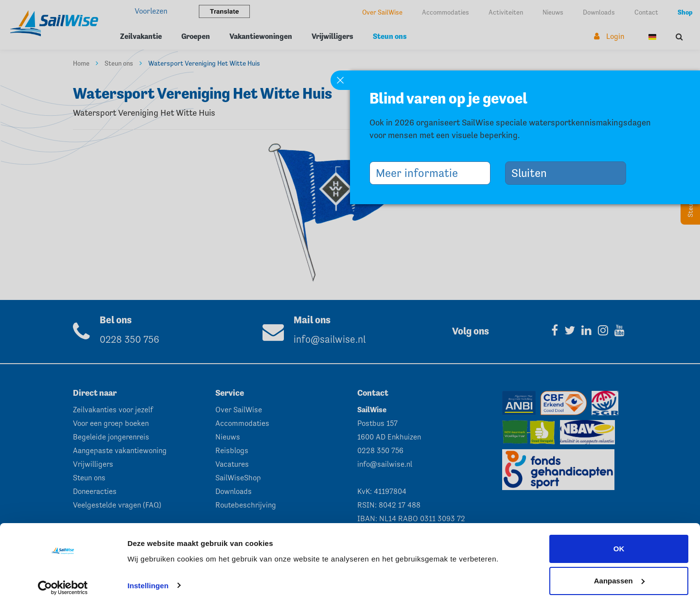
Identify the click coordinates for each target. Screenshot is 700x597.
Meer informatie (420, 173)
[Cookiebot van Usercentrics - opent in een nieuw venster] (63, 578)
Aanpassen (619, 571)
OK (619, 539)
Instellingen (148, 576)
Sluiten (533, 173)
